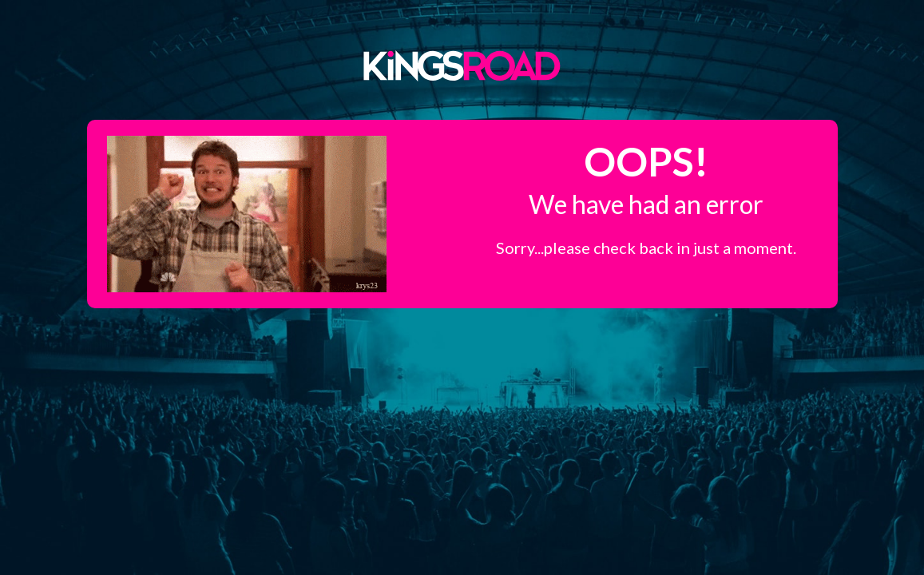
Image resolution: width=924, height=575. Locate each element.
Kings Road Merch (462, 65)
